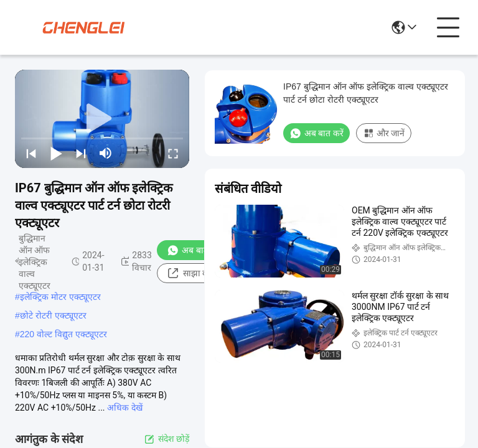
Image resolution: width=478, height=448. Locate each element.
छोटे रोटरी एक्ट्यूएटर (53, 315)
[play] (102, 119)
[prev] (31, 153)
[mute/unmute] (106, 153)
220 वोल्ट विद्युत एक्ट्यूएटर (63, 334)
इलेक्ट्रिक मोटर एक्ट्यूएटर (60, 297)
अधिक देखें (124, 408)
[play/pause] (56, 153)
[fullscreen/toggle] (173, 153)
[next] (81, 153)
